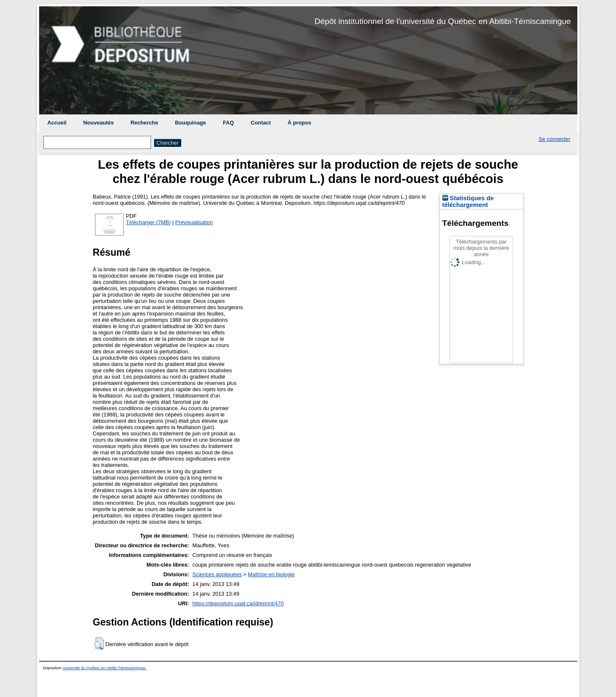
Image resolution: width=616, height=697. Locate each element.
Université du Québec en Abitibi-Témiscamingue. (104, 668)
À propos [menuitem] (299, 123)
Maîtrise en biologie (271, 574)
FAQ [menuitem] (228, 123)
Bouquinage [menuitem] (190, 123)
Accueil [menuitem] (57, 123)
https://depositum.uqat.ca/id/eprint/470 (238, 603)
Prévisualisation (194, 222)
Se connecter (554, 139)
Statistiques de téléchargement (468, 201)
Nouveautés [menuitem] (99, 123)
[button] (99, 644)
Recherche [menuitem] (144, 123)
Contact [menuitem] (261, 123)
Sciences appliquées (217, 574)
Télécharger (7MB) (149, 222)
